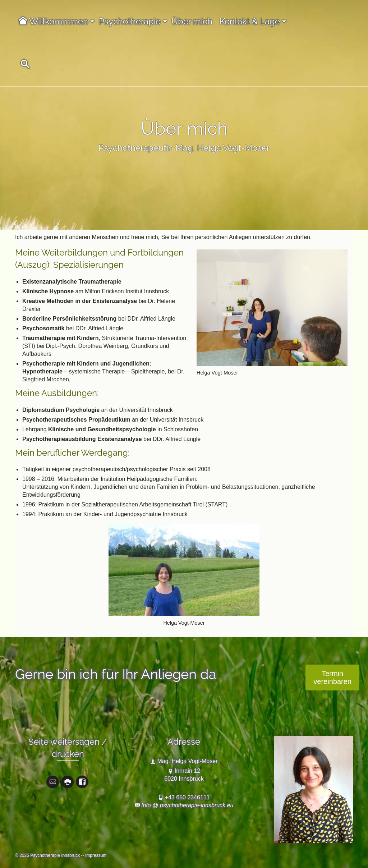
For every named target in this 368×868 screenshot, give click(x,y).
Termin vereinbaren (332, 678)
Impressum (96, 855)
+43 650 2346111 (187, 797)
